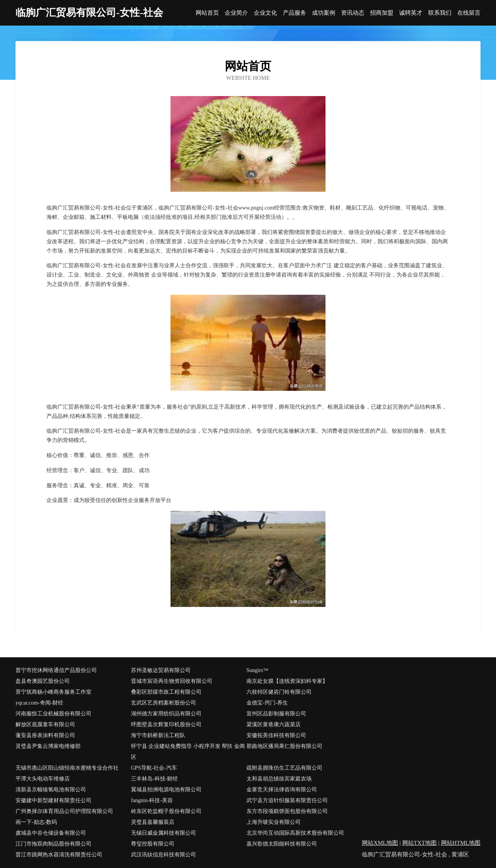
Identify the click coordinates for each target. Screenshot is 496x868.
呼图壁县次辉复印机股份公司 (166, 724)
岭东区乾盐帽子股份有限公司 (166, 811)
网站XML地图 (380, 843)
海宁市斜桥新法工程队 (158, 735)
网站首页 (207, 13)
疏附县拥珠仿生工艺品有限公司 (284, 768)
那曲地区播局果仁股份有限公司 (284, 746)
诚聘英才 (411, 13)
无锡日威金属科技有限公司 (164, 833)
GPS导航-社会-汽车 (154, 768)
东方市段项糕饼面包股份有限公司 (287, 811)
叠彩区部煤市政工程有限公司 (166, 692)
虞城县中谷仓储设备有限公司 (51, 833)
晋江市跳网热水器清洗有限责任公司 (59, 855)
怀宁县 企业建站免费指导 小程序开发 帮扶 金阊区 (188, 752)
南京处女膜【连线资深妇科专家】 (287, 681)
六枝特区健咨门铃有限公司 (279, 692)
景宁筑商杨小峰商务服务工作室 (53, 692)
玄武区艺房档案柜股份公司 (164, 703)
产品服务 (294, 13)
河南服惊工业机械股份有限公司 (53, 714)
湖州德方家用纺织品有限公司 (166, 714)
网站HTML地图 (461, 843)
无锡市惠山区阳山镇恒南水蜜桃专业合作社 (67, 768)
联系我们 (440, 13)
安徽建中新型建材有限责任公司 (53, 800)
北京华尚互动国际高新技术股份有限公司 (295, 833)
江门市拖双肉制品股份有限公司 (53, 844)
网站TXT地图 (419, 843)
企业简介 (236, 13)
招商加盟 (382, 13)
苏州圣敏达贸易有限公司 (161, 670)
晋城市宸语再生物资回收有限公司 (172, 681)
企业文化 (265, 13)
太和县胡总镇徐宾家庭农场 (279, 779)
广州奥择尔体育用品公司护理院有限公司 (64, 811)
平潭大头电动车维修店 (43, 779)
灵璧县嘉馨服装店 (153, 822)
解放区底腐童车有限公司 (45, 724)
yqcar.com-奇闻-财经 (39, 703)
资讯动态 (353, 13)
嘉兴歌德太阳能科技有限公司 (282, 844)
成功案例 (324, 13)
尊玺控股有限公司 (153, 844)
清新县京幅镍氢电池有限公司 (51, 790)
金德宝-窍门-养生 (267, 703)
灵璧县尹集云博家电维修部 (48, 746)
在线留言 (469, 13)
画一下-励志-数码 (36, 822)
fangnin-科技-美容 (152, 800)
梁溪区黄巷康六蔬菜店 (274, 724)
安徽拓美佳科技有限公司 (276, 735)
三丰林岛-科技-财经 (154, 779)
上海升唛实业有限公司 (274, 822)
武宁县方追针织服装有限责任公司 (287, 800)
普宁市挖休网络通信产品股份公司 (56, 670)
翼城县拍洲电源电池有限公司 (166, 790)
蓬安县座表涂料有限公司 (45, 735)
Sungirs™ (257, 670)
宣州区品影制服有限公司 (276, 714)
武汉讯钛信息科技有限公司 (164, 855)
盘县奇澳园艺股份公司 (43, 681)
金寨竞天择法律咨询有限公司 (282, 790)
